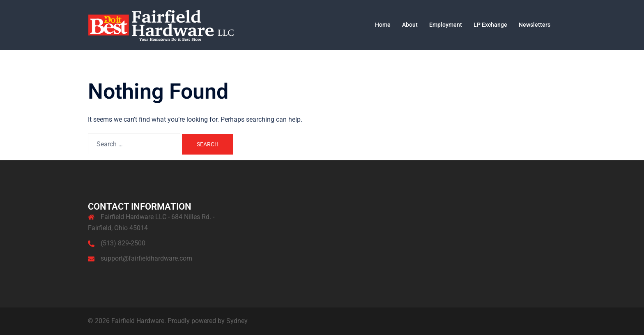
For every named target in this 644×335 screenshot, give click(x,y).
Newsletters (535, 25)
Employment (446, 25)
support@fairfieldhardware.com (146, 258)
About (410, 25)
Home (383, 25)
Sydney (237, 321)
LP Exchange (490, 25)
